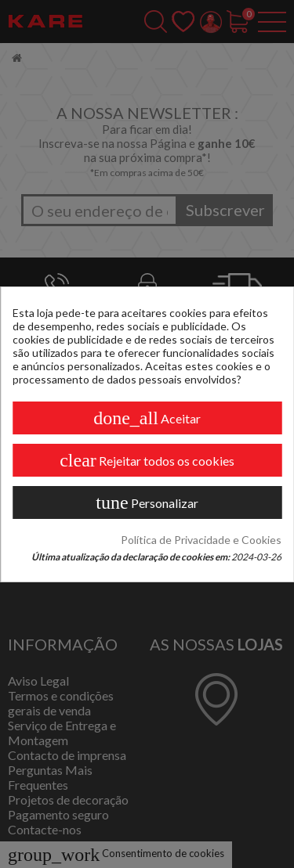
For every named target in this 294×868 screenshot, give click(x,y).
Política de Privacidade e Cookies (201, 540)
